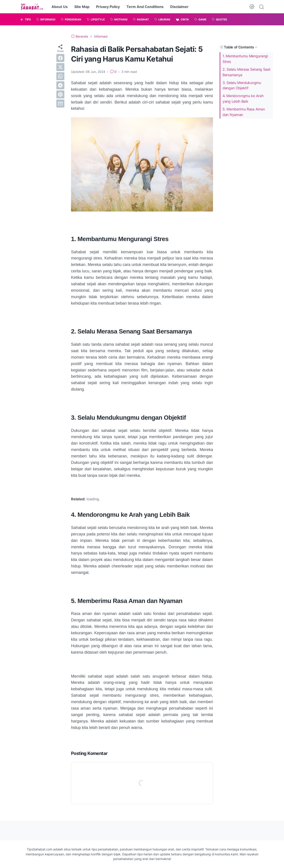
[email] (60, 104)
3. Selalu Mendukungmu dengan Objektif (242, 85)
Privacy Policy (108, 7)
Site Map (82, 7)
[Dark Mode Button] (252, 7)
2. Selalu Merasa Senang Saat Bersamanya (247, 72)
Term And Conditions (145, 7)
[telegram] (60, 85)
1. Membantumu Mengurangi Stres (245, 59)
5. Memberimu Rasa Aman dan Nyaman (244, 112)
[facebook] (60, 58)
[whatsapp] (60, 76)
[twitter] (60, 67)
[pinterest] (60, 94)
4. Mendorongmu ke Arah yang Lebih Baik (243, 99)
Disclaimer (179, 7)
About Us (60, 7)
